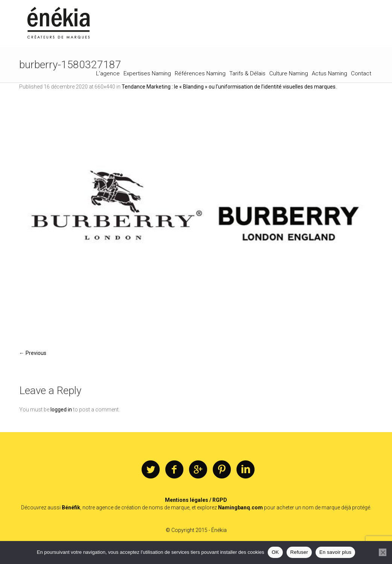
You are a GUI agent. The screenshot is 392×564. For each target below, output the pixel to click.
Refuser (299, 552)
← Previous (33, 353)
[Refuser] (383, 552)
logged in (61, 410)
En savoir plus (335, 552)
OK (275, 552)
